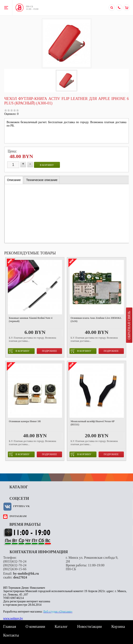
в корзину (47, 165)
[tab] (14, 180)
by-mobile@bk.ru (26, 573)
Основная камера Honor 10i (25, 421)
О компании (35, 627)
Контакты (11, 635)
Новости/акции (89, 627)
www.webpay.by (13, 618)
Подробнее (49, 351)
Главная (10, 627)
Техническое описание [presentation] (42, 180)
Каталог (61, 627)
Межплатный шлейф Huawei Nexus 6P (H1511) (92, 423)
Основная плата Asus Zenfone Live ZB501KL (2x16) (96, 320)
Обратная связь (129, 325)
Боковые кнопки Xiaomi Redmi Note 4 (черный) (31, 320)
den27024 (20, 577)
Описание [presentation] (14, 180)
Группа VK (21, 506)
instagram (18, 516)
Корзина (118, 627)
